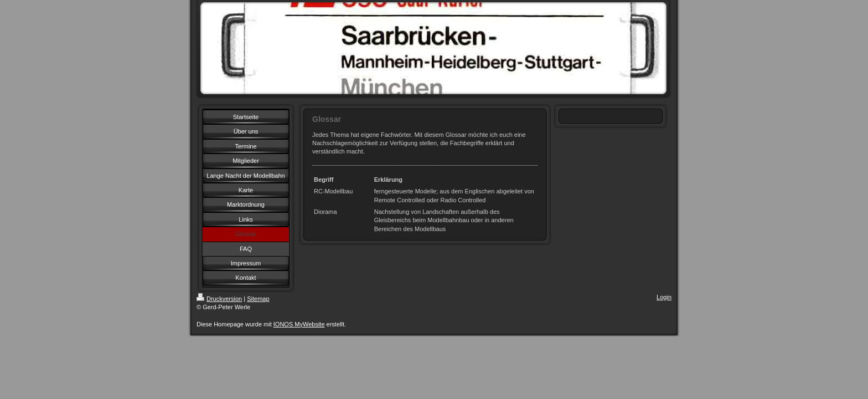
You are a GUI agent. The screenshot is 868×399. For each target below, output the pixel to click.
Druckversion (219, 299)
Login (664, 297)
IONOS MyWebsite (299, 324)
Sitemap (258, 299)
